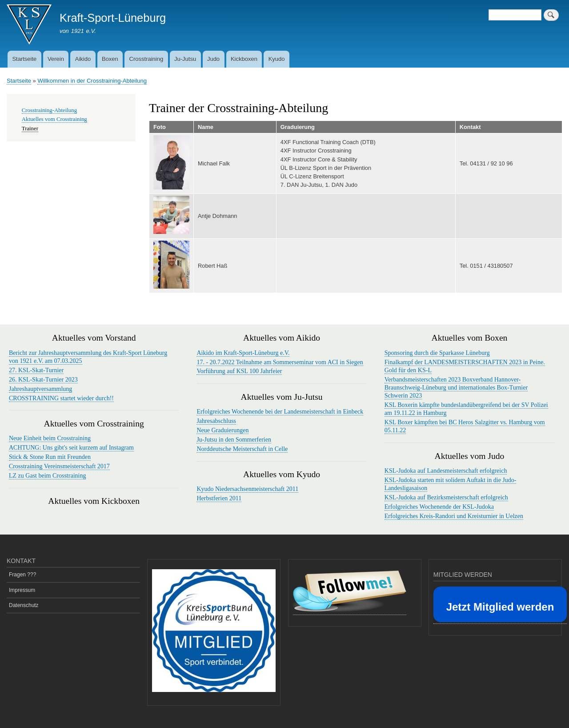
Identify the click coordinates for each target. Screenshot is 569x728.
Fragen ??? (22, 575)
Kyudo (277, 59)
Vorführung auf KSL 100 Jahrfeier (239, 371)
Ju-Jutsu (185, 59)
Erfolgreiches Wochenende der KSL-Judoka (439, 507)
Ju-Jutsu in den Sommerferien (234, 440)
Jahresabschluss (216, 421)
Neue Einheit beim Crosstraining (50, 438)
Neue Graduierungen (222, 430)
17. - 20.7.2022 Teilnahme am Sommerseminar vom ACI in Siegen (280, 362)
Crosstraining (146, 59)
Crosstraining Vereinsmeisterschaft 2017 (59, 466)
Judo (213, 59)
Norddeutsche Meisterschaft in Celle (242, 449)
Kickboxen (244, 59)
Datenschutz (24, 605)
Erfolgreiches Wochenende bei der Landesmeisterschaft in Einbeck (280, 412)
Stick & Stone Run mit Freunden (50, 457)
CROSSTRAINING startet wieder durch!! (61, 398)
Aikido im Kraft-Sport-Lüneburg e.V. (243, 353)
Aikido (83, 59)
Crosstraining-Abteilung (49, 110)
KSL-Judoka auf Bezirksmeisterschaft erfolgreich (446, 497)
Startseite (24, 59)
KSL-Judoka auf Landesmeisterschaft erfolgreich (446, 471)
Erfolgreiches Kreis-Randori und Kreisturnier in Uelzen (454, 516)
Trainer (30, 129)
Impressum (22, 590)
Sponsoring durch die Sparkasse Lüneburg (437, 353)
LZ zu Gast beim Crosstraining (47, 476)
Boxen (110, 59)
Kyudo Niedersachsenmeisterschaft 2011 (247, 489)
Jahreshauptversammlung (40, 389)
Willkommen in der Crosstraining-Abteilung (92, 81)
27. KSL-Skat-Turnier (36, 370)
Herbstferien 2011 (219, 498)
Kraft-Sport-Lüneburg (113, 18)
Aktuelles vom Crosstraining (54, 119)
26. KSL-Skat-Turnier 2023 (43, 380)
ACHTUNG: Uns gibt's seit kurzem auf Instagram (71, 448)
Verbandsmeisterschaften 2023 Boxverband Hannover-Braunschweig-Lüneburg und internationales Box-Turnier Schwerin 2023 (456, 388)
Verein (56, 59)
